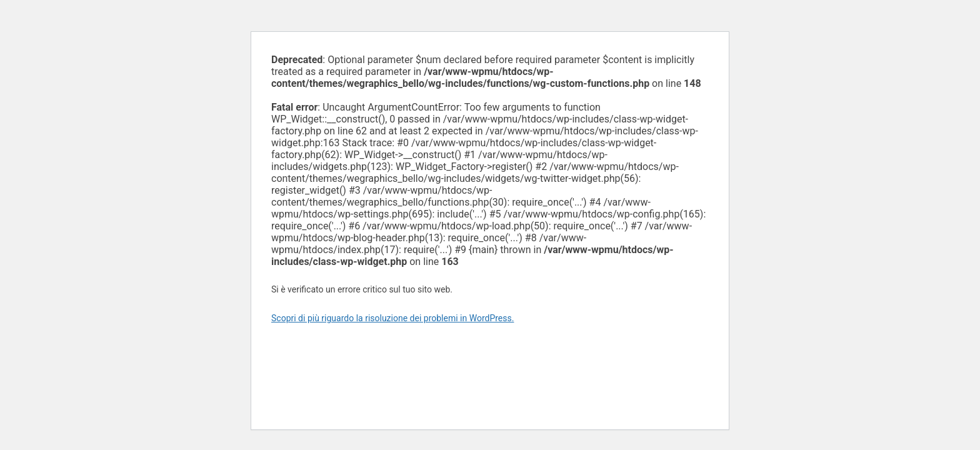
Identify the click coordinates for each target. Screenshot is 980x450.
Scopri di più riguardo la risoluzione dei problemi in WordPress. (392, 318)
